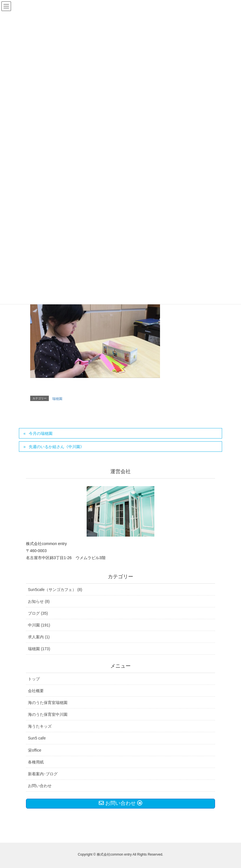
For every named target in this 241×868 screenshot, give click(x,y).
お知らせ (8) (39, 601)
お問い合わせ (40, 786)
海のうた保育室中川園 (48, 714)
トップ (34, 679)
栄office (35, 750)
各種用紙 (36, 762)
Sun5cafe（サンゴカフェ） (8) (55, 590)
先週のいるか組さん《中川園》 (56, 447)
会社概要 (36, 691)
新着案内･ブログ (43, 774)
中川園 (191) (39, 625)
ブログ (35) (38, 613)
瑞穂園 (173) (39, 649)
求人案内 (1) (39, 637)
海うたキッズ (40, 726)
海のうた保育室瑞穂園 (48, 703)
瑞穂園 (57, 399)
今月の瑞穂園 (41, 433)
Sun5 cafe (37, 738)
